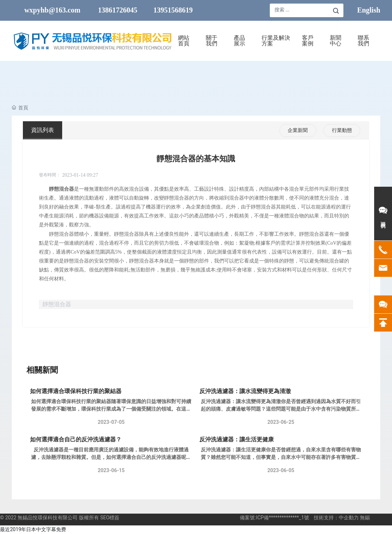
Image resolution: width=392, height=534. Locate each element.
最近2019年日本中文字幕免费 (33, 529)
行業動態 (342, 130)
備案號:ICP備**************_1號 (274, 518)
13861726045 (118, 10)
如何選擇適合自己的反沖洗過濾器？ (76, 439)
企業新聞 (298, 130)
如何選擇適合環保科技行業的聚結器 (76, 391)
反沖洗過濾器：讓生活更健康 (237, 439)
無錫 (365, 518)
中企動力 (349, 518)
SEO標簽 (110, 518)
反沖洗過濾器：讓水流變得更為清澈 (245, 391)
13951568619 (173, 10)
